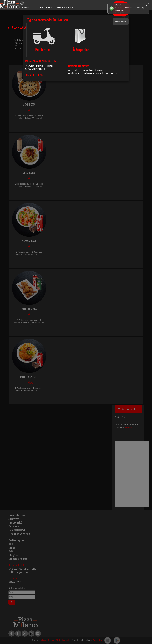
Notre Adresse (65, 8)
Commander (29, 8)
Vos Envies (46, 8)
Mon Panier (121, 21)
